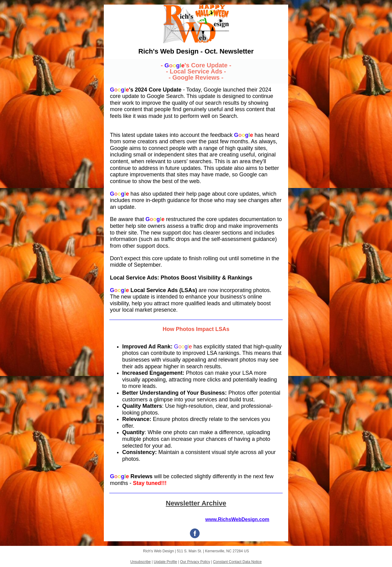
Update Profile (165, 562)
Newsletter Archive (196, 503)
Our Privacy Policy (195, 562)
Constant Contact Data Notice (237, 562)
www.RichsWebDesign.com (237, 519)
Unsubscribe (141, 562)
